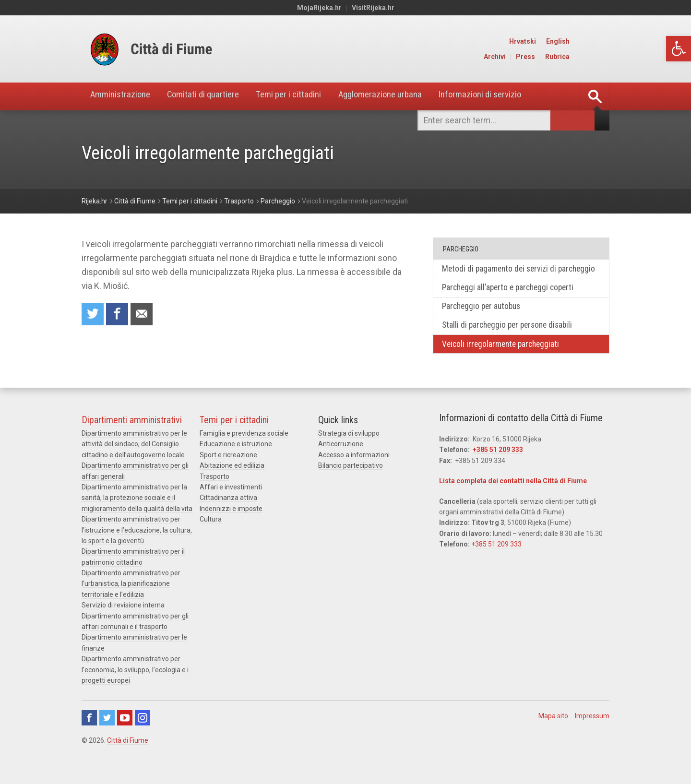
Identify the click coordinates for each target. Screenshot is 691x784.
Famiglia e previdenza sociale (244, 448)
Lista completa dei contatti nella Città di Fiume (513, 495)
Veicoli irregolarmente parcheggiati (504, 358)
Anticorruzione (341, 458)
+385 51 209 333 (498, 464)
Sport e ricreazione (228, 469)
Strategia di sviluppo (349, 448)
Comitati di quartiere (212, 96)
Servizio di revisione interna (123, 619)
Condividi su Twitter (93, 315)
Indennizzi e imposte (231, 523)
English (599, 41)
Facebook (89, 732)
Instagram (143, 732)
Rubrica (598, 57)
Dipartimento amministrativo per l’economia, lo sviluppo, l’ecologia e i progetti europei (135, 684)
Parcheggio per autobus (484, 319)
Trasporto (214, 490)
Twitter (107, 732)
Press (566, 57)
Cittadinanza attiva (228, 512)
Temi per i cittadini (304, 96)
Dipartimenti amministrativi (132, 434)
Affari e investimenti (231, 501)
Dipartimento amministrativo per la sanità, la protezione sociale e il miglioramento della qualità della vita (137, 512)
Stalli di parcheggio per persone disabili (511, 339)
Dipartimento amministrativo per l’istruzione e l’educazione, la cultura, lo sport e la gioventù (137, 544)
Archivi (536, 57)
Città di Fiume (128, 755)
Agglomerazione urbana (403, 96)
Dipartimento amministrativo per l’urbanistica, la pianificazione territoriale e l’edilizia (131, 598)
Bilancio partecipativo (351, 480)
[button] (679, 49)
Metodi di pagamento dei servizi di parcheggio (502, 274)
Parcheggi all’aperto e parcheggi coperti (512, 300)
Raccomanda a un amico (144, 315)
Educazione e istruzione (236, 458)
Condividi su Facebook (119, 315)
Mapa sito (553, 730)
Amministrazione (123, 96)
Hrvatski (563, 41)
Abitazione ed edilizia (232, 480)
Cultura (211, 534)
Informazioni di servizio (510, 96)
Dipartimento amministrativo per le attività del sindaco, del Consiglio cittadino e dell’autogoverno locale (134, 458)
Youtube (125, 732)
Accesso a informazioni (354, 469)
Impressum (592, 730)
